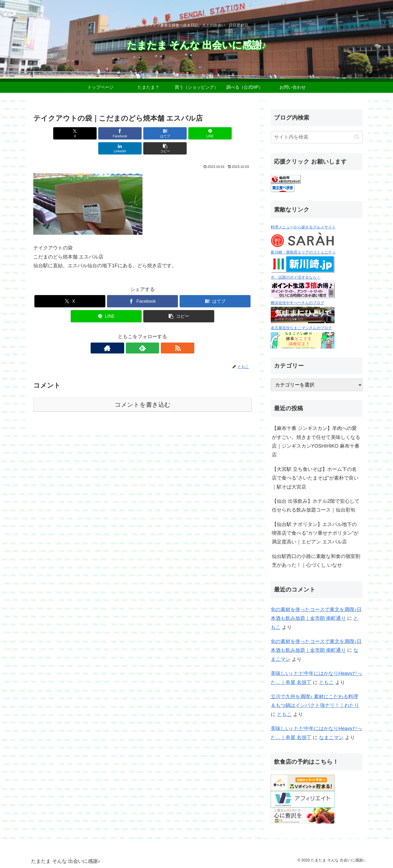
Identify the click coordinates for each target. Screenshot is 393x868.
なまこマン (331, 738)
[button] (234, 133)
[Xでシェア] (51, 133)
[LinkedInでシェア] (198, 133)
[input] (317, 137)
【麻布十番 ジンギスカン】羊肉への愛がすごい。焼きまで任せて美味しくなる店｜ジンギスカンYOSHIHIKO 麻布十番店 (316, 442)
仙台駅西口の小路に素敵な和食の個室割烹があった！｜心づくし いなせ (316, 561)
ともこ (326, 682)
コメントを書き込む (143, 390)
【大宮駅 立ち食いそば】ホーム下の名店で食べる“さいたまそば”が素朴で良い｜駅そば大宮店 (315, 478)
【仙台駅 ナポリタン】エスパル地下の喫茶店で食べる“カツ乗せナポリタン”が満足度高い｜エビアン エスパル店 (315, 533)
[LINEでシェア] (161, 133)
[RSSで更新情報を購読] (155, 333)
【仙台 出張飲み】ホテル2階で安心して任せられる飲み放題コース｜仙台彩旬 (316, 506)
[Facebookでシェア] (87, 133)
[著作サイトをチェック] (130, 333)
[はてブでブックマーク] (124, 133)
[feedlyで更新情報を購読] (142, 333)
